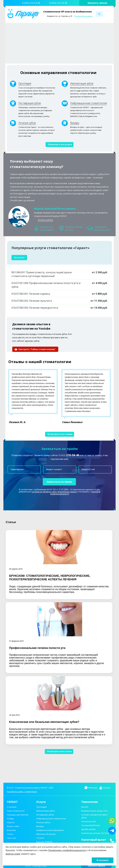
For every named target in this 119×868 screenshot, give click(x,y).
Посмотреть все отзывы (60, 434)
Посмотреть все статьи (59, 751)
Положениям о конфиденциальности (67, 850)
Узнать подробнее (68, 48)
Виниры (75, 123)
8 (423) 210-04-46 (31, 3)
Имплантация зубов (82, 83)
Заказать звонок (97, 3)
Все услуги (19, 258)
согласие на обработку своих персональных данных (54, 492)
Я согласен (103, 860)
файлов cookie (13, 854)
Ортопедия (25, 83)
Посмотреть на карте (83, 16)
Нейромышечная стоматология (89, 103)
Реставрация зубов (30, 103)
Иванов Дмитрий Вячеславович (55, 209)
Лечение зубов (27, 123)
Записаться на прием (59, 482)
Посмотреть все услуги (60, 144)
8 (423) (69, 455)
